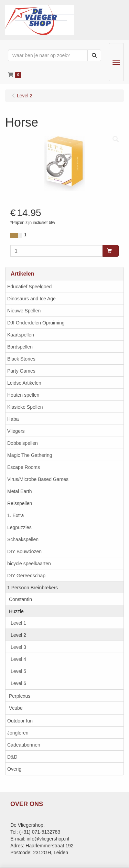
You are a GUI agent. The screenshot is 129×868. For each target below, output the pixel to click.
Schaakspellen (23, 539)
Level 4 (18, 659)
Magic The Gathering (30, 455)
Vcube (16, 708)
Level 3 (18, 647)
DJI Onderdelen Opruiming (36, 323)
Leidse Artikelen (24, 383)
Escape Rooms (24, 467)
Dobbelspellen (23, 443)
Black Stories (21, 359)
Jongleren (18, 733)
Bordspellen (20, 347)
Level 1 (18, 623)
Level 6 (18, 683)
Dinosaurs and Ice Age (31, 299)
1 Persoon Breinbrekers (33, 588)
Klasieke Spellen (25, 407)
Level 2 (18, 635)
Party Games (21, 371)
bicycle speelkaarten (29, 564)
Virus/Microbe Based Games (38, 479)
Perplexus (20, 696)
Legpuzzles (19, 527)
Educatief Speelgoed (29, 287)
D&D (12, 757)
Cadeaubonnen (24, 745)
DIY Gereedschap (26, 576)
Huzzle (16, 611)
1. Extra (15, 515)
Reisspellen (20, 503)
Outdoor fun (20, 721)
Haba (13, 419)
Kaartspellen (21, 335)
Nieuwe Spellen (24, 311)
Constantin (20, 599)
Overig (14, 769)
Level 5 (18, 671)
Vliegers (16, 431)
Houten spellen (23, 395)
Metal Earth (20, 491)
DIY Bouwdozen (24, 551)
